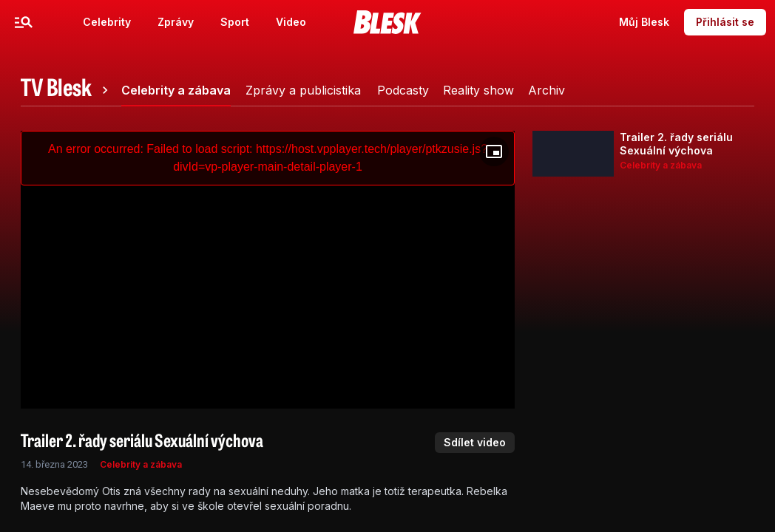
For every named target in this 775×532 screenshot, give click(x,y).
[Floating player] (494, 151)
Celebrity (107, 22)
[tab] (67, 90)
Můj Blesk (644, 22)
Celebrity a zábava (141, 464)
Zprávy (176, 22)
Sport (235, 22)
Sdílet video (475, 442)
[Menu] (24, 22)
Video (291, 22)
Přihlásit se (725, 22)
